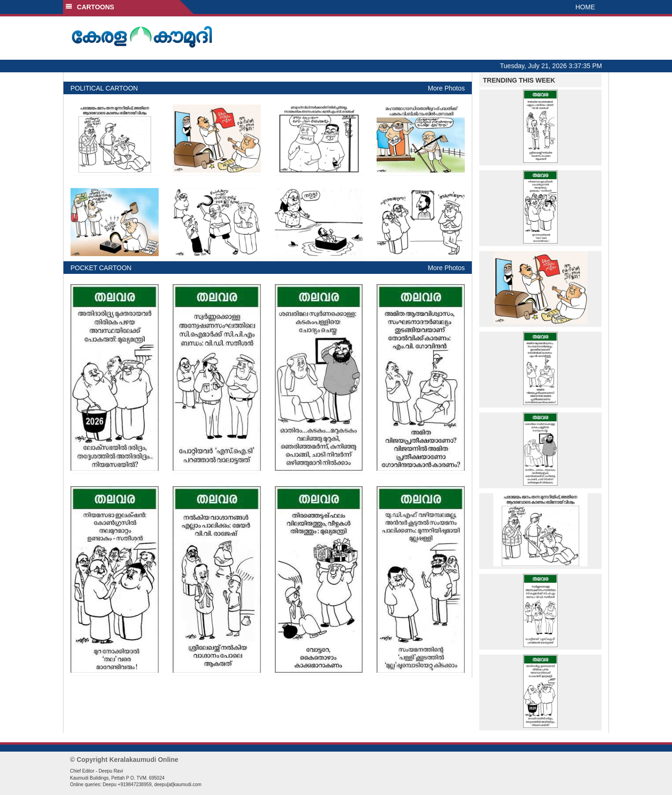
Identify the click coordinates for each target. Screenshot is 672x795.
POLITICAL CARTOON (104, 88)
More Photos (446, 88)
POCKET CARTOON (101, 268)
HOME (585, 7)
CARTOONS (90, 7)
